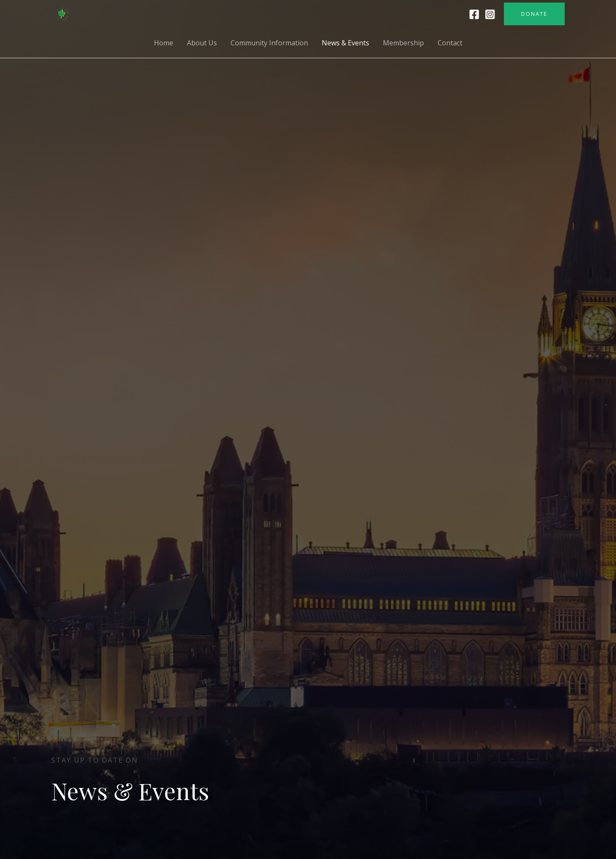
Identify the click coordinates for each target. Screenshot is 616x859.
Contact (450, 43)
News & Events (345, 43)
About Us (202, 43)
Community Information (269, 43)
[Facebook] (474, 14)
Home (164, 43)
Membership (403, 43)
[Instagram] (490, 14)
